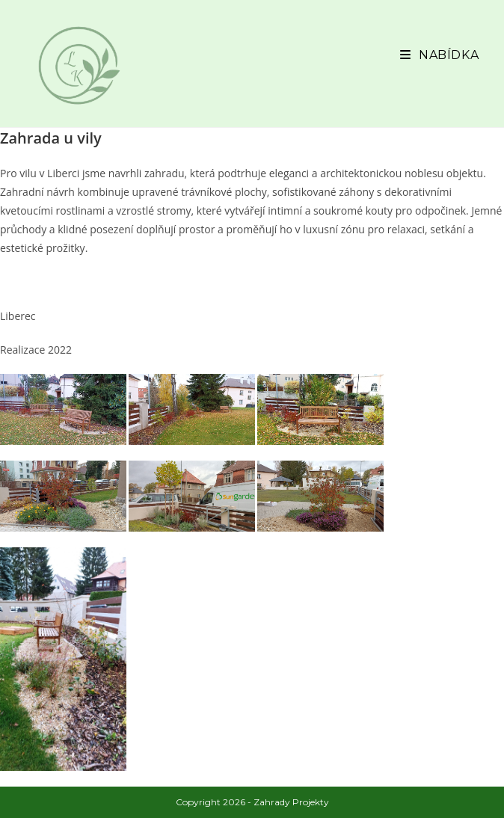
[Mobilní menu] (439, 55)
